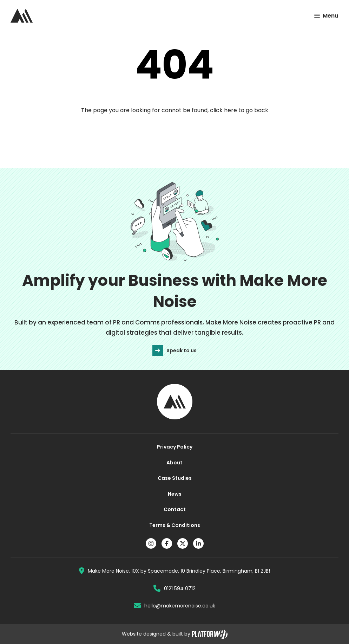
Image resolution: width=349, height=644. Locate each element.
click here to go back (239, 110)
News (175, 494)
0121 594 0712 (174, 588)
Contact (175, 509)
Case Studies (175, 478)
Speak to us (174, 350)
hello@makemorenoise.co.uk (174, 606)
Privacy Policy (175, 447)
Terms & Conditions (175, 525)
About (174, 463)
